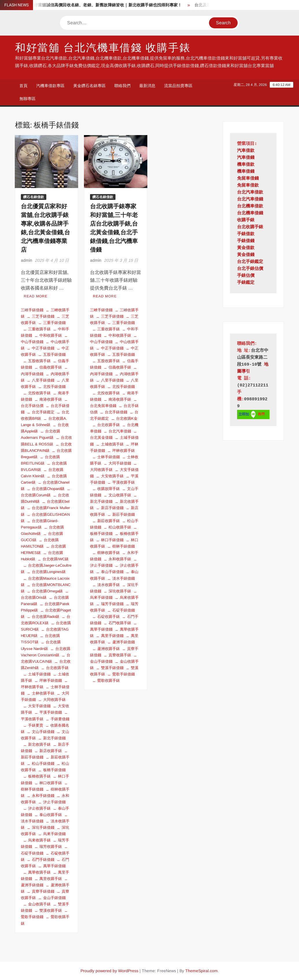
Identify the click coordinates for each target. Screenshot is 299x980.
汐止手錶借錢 (54, 802)
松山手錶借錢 (43, 763)
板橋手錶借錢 (54, 770)
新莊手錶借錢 (124, 514)
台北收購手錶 (57, 668)
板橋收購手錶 (39, 776)
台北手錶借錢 (116, 412)
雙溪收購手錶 (51, 910)
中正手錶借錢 (43, 348)
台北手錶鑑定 (43, 412)
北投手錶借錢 (54, 387)
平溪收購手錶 (124, 482)
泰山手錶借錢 (112, 572)
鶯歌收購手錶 (109, 680)
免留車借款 (248, 186)
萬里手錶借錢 (112, 636)
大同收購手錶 (54, 700)
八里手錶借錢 (43, 380)
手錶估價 (246, 276)
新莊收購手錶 (109, 521)
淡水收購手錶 (109, 585)
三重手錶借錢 (54, 323)
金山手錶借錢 (54, 898)
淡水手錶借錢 (124, 578)
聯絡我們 (122, 86)
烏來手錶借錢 (54, 834)
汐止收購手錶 (39, 808)
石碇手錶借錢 (124, 610)
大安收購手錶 (112, 476)
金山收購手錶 (39, 904)
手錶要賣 (36, 725)
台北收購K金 (127, 418)
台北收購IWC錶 (56, 559)
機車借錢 (246, 172)
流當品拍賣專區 (178, 86)
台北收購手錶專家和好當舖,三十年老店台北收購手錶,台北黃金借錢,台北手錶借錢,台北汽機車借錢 (114, 228)
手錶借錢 (246, 241)
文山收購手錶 (120, 495)
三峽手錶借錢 (32, 310)
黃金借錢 (246, 255)
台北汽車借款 (250, 192)
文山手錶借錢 (43, 732)
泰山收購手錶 (51, 815)
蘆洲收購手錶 (109, 649)
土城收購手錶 (112, 444)
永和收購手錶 (120, 559)
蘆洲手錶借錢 (124, 642)
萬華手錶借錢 (54, 866)
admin (26, 260)
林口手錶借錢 (112, 540)
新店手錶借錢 (112, 508)
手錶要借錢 (60, 719)
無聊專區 (27, 99)
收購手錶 (246, 220)
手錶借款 (246, 234)
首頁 (23, 86)
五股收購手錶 (39, 361)
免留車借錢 (248, 179)
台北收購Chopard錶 (48, 489)
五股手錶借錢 (54, 354)
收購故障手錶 (109, 489)
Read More (36, 296)
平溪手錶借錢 (51, 712)
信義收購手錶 (51, 367)
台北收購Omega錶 (47, 591)
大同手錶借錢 (120, 463)
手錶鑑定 (246, 283)
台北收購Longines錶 (49, 572)
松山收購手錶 (120, 527)
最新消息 (147, 86)
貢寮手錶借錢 (43, 891)
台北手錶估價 (250, 269)
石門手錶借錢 (43, 860)
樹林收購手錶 (109, 553)
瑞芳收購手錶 (51, 847)
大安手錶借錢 (39, 706)
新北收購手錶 (39, 744)
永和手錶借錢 (43, 796)
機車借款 (246, 165)
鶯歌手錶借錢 (124, 674)
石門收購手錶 (120, 623)
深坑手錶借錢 (43, 827)
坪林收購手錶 (124, 451)
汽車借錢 (246, 158)
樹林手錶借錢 (124, 546)
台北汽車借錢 (120, 431)
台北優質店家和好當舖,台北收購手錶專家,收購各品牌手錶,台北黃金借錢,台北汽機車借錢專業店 (45, 228)
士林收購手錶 (43, 693)
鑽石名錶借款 (34, 197)
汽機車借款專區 (50, 86)
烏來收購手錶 (39, 840)
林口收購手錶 (51, 783)
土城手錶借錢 (39, 674)
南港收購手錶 (51, 399)
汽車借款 (246, 151)
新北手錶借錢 (54, 738)
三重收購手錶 (39, 329)
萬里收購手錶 (51, 879)
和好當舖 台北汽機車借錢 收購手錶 (103, 48)
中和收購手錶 (51, 335)
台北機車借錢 (250, 213)
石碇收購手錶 (109, 617)
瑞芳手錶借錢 (112, 604)
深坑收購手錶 (120, 591)
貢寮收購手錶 (120, 655)
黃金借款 (246, 248)
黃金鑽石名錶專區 (89, 86)
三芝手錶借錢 (43, 316)
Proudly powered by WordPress (109, 971)
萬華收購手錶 (39, 872)
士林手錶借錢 (109, 457)
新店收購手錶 (51, 751)
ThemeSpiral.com (201, 971)
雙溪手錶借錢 (112, 668)
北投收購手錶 (39, 393)
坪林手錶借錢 (51, 680)
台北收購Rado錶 (46, 617)
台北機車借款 (250, 206)
